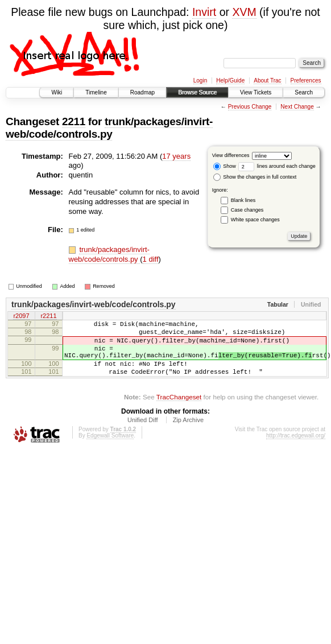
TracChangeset (179, 410)
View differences (231, 155)
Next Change (297, 107)
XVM (244, 12)
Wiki (57, 92)
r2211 (48, 316)
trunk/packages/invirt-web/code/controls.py (109, 128)
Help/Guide (230, 80)
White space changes (255, 220)
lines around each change (277, 166)
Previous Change (250, 107)
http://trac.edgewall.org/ (296, 449)
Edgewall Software (110, 449)
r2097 (21, 316)
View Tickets (256, 92)
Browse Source (197, 92)
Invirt (204, 12)
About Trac (267, 80)
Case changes (247, 210)
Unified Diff (143, 434)
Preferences (306, 80)
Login (200, 80)
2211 (74, 121)
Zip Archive (188, 434)
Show (225, 166)
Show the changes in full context (255, 177)
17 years (176, 156)
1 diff (151, 259)
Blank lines (243, 200)
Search (304, 92)
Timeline (96, 92)
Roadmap (142, 92)
